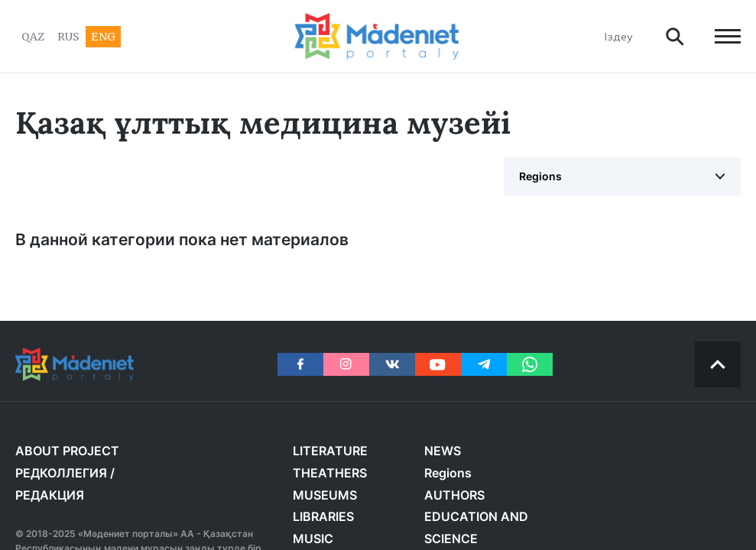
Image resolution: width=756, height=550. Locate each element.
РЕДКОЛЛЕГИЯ (61, 473)
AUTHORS (454, 495)
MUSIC (313, 539)
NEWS (443, 451)
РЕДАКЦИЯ (50, 495)
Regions (540, 176)
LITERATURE (330, 451)
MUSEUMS (325, 495)
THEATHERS (330, 473)
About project (67, 451)
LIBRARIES (323, 516)
